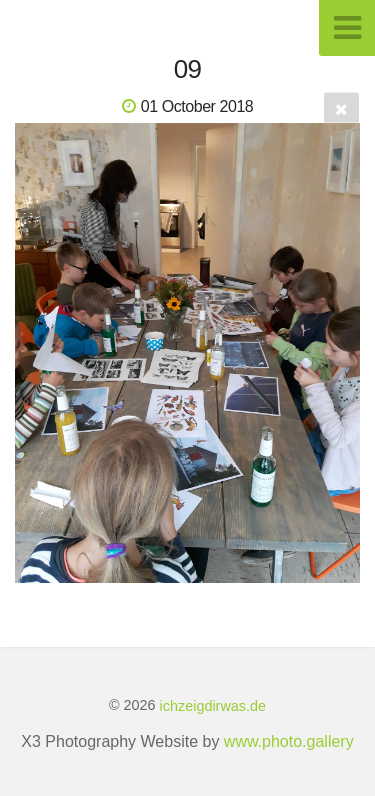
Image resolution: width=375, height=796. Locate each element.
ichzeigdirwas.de (213, 705)
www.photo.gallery (289, 741)
